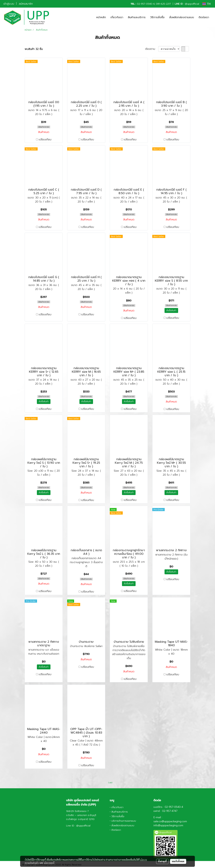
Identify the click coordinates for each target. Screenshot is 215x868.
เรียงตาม (152, 49)
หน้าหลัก (101, 17)
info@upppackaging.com (168, 825)
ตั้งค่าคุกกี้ (162, 861)
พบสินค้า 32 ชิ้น (34, 49)
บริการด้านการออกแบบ (124, 821)
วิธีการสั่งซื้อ (157, 17)
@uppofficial (192, 4)
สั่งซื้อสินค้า (171, 310)
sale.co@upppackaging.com (170, 821)
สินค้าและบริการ (137, 17)
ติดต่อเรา (204, 17)
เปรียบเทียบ (45, 140)
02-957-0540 (145, 4)
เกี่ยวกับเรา (117, 17)
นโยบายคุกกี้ (49, 863)
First (105, 783)
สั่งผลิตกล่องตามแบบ (182, 17)
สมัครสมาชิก (26, 4)
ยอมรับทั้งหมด (178, 861)
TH (206, 4)
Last (110, 783)
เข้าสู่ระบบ (9, 4)
